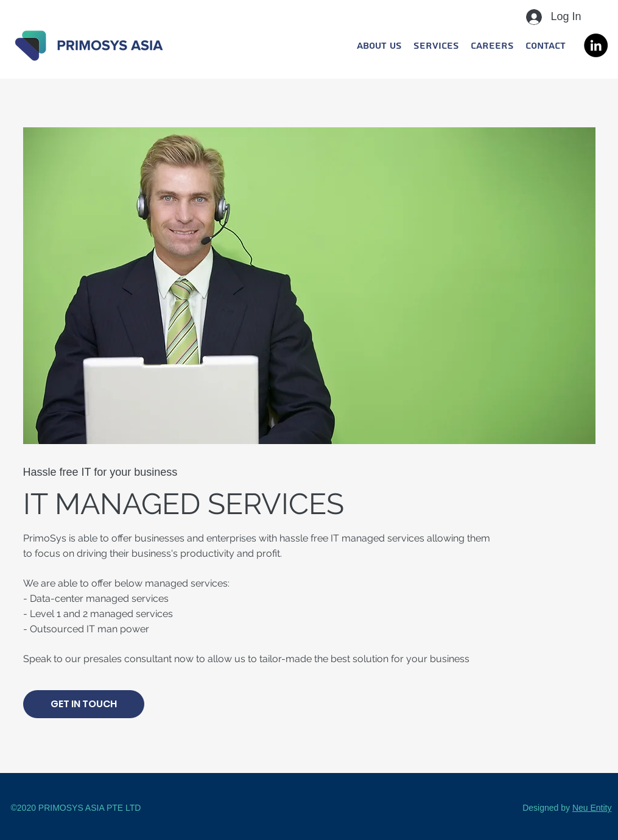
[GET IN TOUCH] (84, 704)
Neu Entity (592, 808)
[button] (436, 46)
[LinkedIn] (596, 45)
